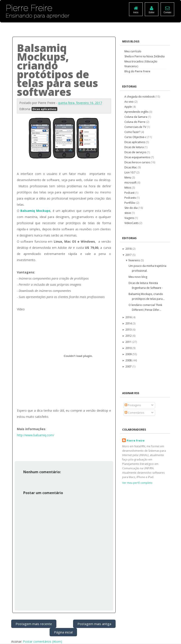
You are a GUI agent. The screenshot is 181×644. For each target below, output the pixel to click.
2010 (129, 348)
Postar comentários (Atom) (43, 641)
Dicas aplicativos (44, 109)
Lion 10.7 (130, 172)
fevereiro (135, 260)
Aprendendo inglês (137, 112)
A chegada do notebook (140, 97)
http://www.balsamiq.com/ (36, 435)
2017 (129, 255)
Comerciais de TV (136, 127)
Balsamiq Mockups (35, 211)
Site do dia (131, 208)
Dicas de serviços (136, 152)
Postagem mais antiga (94, 624)
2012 (129, 336)
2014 (129, 323)
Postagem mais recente (34, 624)
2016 (129, 317)
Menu (128, 177)
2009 (129, 354)
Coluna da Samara (136, 117)
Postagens (133, 405)
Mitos (128, 188)
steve (128, 213)
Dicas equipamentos (138, 157)
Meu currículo (133, 51)
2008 (129, 360)
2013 (129, 330)
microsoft (131, 183)
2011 (129, 342)
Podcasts (130, 198)
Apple (128, 107)
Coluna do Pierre (135, 122)
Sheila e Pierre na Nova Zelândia (144, 56)
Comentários (134, 413)
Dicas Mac (131, 167)
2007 (129, 367)
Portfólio (130, 203)
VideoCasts (132, 223)
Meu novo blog (138, 277)
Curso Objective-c (136, 137)
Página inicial (63, 632)
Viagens (130, 218)
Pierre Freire (136, 441)
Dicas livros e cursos (137, 162)
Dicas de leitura (134, 147)
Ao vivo (129, 102)
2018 (129, 249)
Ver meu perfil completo (137, 483)
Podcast (130, 193)
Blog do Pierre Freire (137, 71)
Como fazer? (133, 132)
